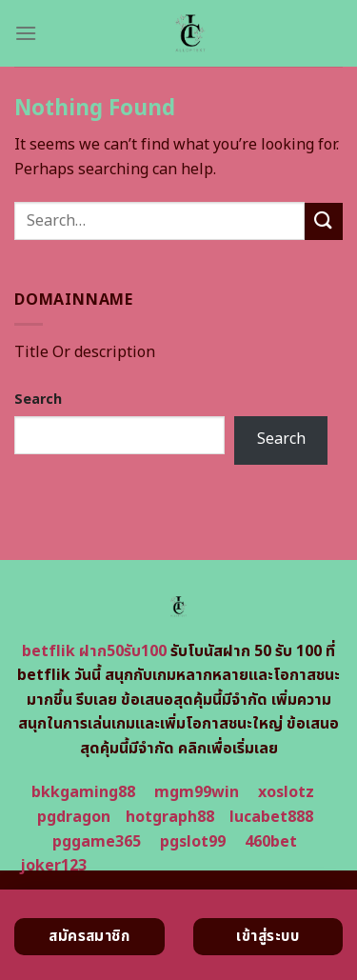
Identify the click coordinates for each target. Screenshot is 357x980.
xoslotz (286, 792)
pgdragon (74, 817)
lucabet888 (271, 817)
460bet (271, 842)
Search (38, 400)
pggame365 (97, 842)
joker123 (53, 866)
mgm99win (197, 792)
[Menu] (26, 33)
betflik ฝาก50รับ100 (94, 651)
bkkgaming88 (83, 792)
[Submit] (324, 221)
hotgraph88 (170, 817)
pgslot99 (193, 842)
